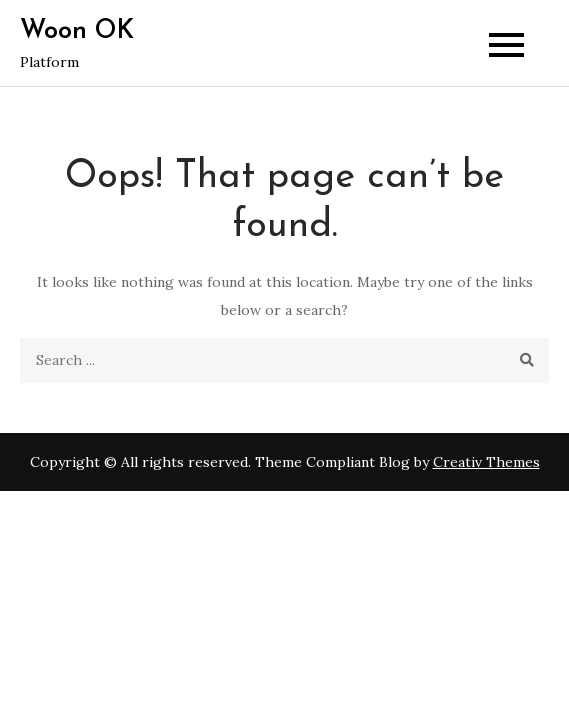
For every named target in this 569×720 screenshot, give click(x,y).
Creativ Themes (486, 462)
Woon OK (77, 31)
